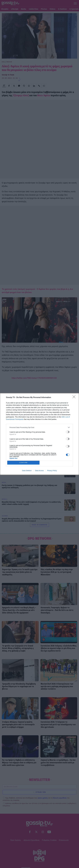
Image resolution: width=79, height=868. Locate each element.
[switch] (68, 432)
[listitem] (39, 427)
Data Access (39, 471)
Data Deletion (27, 471)
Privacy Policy (52, 471)
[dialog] (39, 434)
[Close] (75, 398)
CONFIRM (23, 463)
